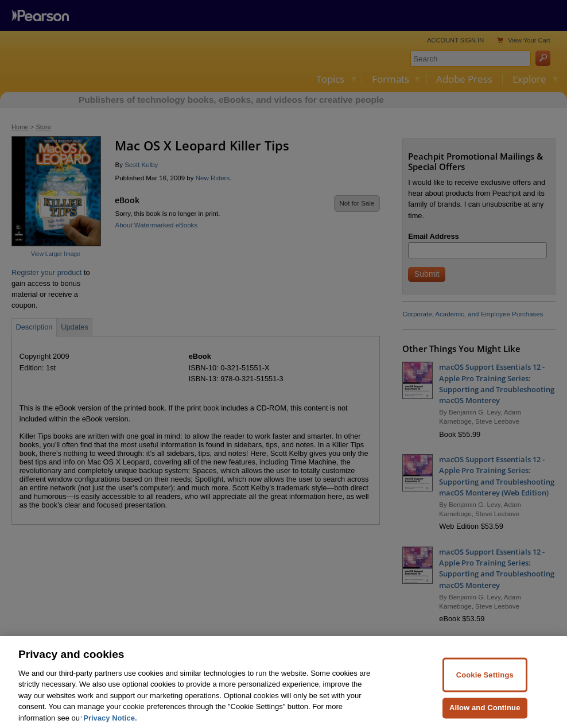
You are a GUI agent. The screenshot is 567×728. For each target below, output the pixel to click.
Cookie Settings (485, 692)
